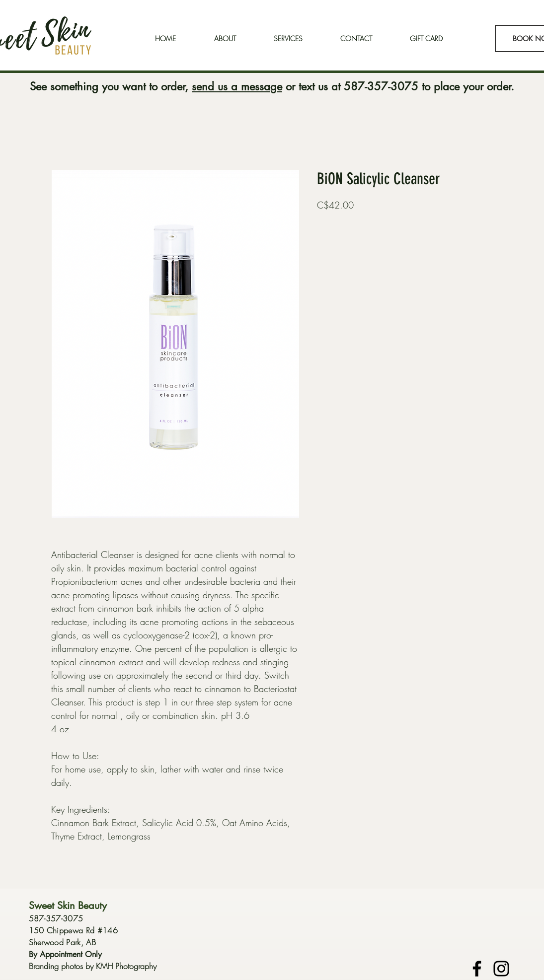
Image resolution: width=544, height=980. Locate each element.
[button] (288, 39)
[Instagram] (501, 969)
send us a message (237, 86)
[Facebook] (477, 969)
